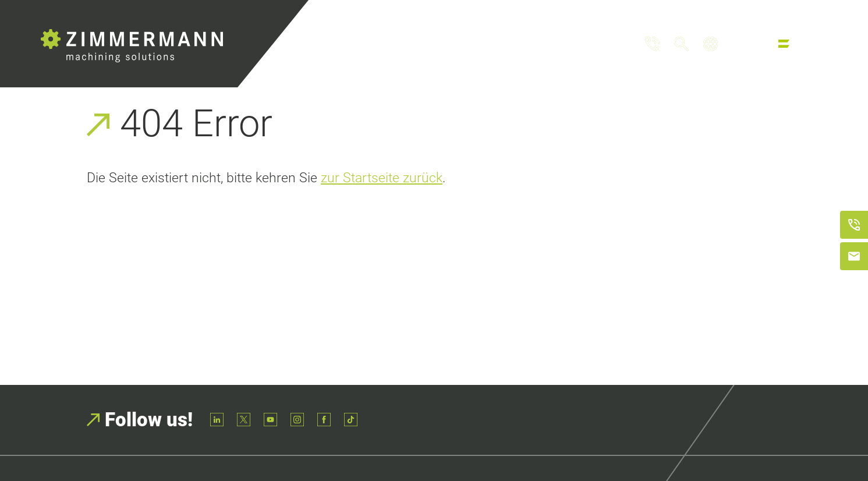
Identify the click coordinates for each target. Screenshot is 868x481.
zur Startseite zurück (382, 178)
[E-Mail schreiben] (854, 256)
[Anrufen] (854, 225)
